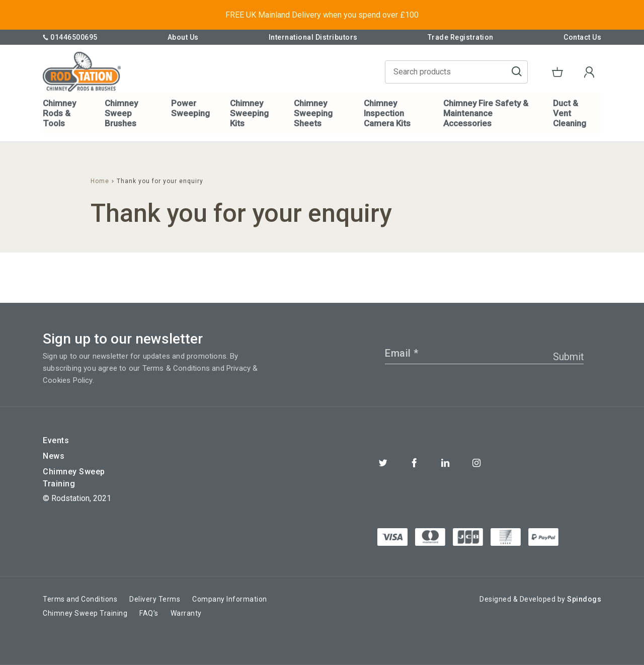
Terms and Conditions (80, 599)
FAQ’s (149, 613)
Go (522, 72)
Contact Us (582, 37)
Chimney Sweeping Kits (249, 113)
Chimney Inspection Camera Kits (387, 113)
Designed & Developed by (540, 599)
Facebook (414, 463)
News (54, 456)
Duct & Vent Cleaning (569, 113)
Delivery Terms (155, 599)
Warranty (186, 613)
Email (402, 353)
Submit (569, 357)
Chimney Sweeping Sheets (313, 113)
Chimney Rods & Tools (59, 113)
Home (100, 181)
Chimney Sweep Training (74, 478)
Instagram (476, 463)
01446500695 (70, 37)
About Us (183, 37)
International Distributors (313, 37)
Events (56, 440)
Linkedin (445, 463)
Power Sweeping (190, 108)
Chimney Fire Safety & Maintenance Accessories (485, 113)
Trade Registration (460, 37)
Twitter (383, 463)
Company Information (230, 599)
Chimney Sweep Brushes (121, 113)
